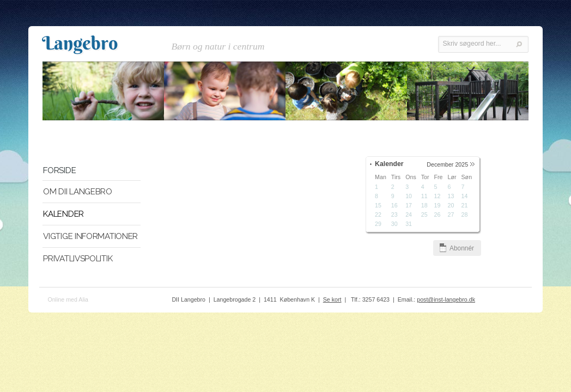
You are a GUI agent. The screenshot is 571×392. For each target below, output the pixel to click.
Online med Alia (68, 301)
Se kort (332, 301)
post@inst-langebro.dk (446, 301)
